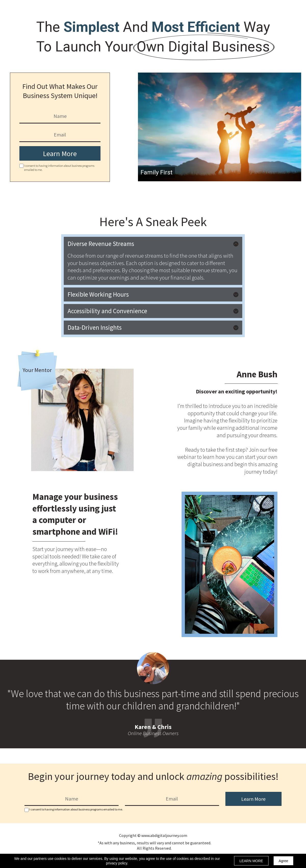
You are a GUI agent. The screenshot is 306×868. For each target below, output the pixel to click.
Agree (283, 861)
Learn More (60, 154)
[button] (153, 244)
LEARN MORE (251, 861)
